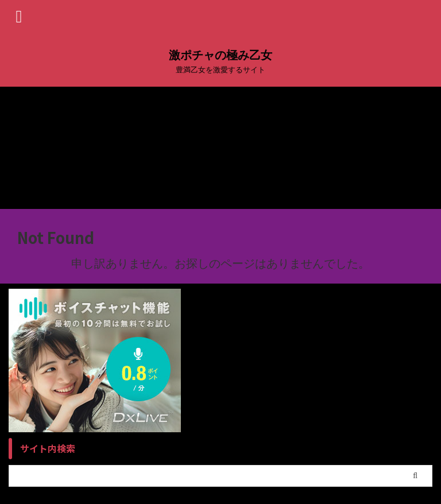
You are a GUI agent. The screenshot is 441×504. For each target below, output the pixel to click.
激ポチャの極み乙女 (220, 55)
